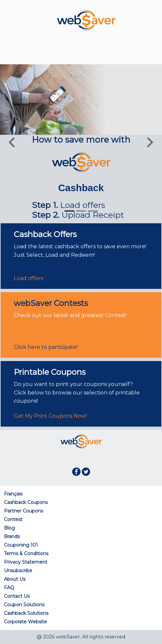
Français (13, 494)
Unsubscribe (18, 571)
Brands (12, 536)
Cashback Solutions (26, 613)
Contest (13, 519)
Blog (9, 528)
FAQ (9, 588)
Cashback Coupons (26, 502)
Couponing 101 (21, 545)
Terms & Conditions (26, 553)
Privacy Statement (26, 562)
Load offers (28, 278)
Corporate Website (25, 622)
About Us (15, 579)
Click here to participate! (46, 347)
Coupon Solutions (24, 605)
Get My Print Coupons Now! (50, 416)
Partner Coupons (23, 511)
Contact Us (17, 596)
